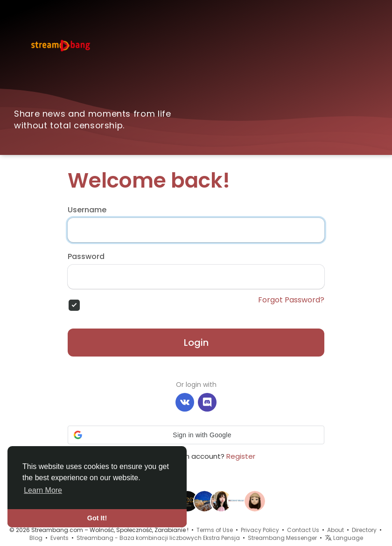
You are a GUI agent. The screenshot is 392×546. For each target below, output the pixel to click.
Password (86, 257)
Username (87, 210)
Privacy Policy (260, 530)
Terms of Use (215, 530)
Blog (36, 538)
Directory (364, 530)
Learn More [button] (43, 490)
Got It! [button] (97, 518)
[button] (196, 435)
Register (241, 456)
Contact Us (303, 530)
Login (196, 343)
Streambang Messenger (282, 538)
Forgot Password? (291, 300)
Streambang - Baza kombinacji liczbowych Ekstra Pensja (158, 538)
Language (344, 538)
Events (59, 538)
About (336, 530)
